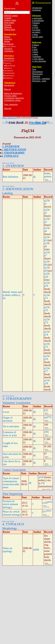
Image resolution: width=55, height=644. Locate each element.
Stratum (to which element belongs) (10, 504)
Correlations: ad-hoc (12, 100)
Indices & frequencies (13, 93)
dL (35, 177)
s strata (35, 54)
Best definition (11, 177)
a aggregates (37, 18)
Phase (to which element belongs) (12, 513)
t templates (36, 57)
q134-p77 (47, 370)
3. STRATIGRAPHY (13, 153)
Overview (8, 39)
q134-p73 (47, 321)
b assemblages (38, 21)
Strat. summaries (11, 104)
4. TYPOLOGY (10, 156)
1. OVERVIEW (11, 146)
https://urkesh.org (9, 118)
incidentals (36, 10)
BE (10, 66)
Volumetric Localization (16, 403)
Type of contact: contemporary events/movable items (11, 483)
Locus (6, 412)
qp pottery (36, 32)
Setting (7, 41)
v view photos (38, 59)
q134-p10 (47, 275)
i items (35, 25)
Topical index (10, 30)
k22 (46, 410)
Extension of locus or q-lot (10, 434)
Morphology (10, 528)
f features (36, 23)
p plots (35, 50)
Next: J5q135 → (44, 122)
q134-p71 (47, 297)
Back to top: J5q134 (8, 163)
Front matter (9, 23)
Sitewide (8, 108)
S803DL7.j (48, 181)
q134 (41, 477)
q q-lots (35, 28)
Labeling (7, 193)
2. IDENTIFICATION (14, 150)
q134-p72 (47, 309)
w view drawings (39, 61)
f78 (43, 483)
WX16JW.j (46, 507)
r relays (35, 52)
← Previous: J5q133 (13, 122)
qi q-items (36, 30)
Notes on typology (7, 550)
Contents (8, 18)
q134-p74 (47, 333)
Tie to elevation (11, 426)
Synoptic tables (10, 96)
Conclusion (9, 51)
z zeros (35, 34)
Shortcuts (8, 27)
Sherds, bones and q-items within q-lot (12, 295)
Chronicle (8, 49)
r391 (47, 432)
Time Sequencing (12, 494)
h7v (44, 512)
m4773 (48, 417)
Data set (7, 89)
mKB (36, 550)
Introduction (9, 58)
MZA (50, 502)
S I (10, 46)
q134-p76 (47, 358)
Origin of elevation (8, 419)
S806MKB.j (48, 564)
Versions (8, 25)
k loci (34, 47)
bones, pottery (48, 175)
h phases (36, 45)
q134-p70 (47, 284)
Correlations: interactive (14, 98)
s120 (45, 503)
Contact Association (14, 470)
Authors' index (10, 20)
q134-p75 (47, 345)
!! (34, 295)
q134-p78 (47, 382)
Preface (7, 37)
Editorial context (11, 16)
